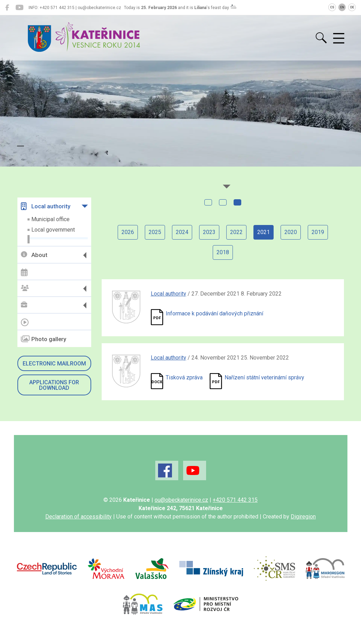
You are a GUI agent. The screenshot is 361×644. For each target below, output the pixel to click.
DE (352, 7)
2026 (128, 232)
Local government (53, 230)
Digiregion (303, 517)
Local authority (46, 206)
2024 (182, 232)
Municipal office (50, 219)
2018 (223, 252)
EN (342, 7)
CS (332, 7)
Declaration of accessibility (79, 517)
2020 (291, 232)
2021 (264, 232)
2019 (318, 232)
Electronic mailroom (54, 364)
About (34, 255)
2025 (155, 232)
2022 (236, 232)
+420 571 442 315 (235, 500)
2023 (209, 232)
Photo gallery (44, 339)
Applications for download (54, 385)
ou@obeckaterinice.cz (181, 500)
